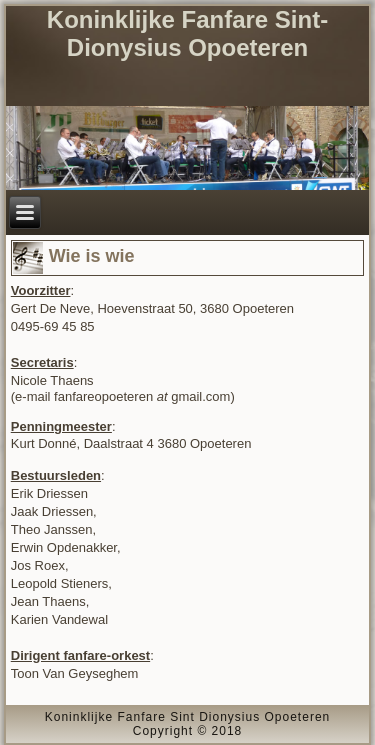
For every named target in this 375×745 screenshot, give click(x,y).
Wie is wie (92, 256)
